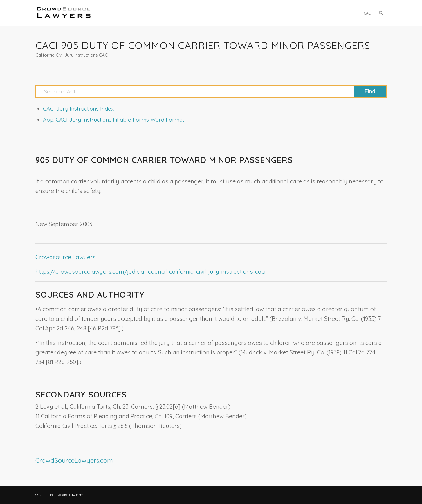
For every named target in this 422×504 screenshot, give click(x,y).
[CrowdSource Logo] (64, 13)
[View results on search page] (370, 91)
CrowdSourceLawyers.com (74, 460)
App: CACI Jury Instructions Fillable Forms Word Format (114, 120)
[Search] (381, 13)
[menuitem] (368, 13)
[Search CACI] (211, 91)
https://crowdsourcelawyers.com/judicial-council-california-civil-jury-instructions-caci (150, 272)
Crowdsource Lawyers (65, 257)
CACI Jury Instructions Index (78, 109)
